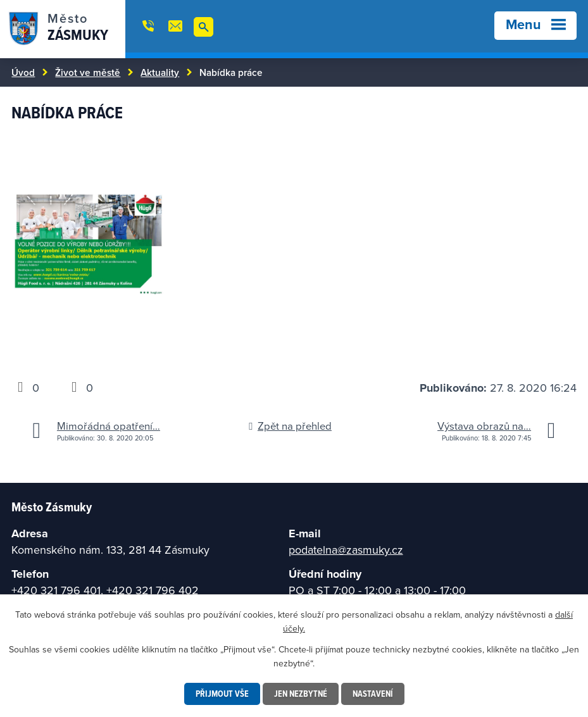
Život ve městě (88, 72)
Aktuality (160, 72)
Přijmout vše (222, 694)
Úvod (23, 72)
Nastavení (373, 694)
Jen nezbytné (301, 694)
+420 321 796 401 (56, 590)
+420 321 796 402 (153, 590)
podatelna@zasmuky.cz (346, 550)
